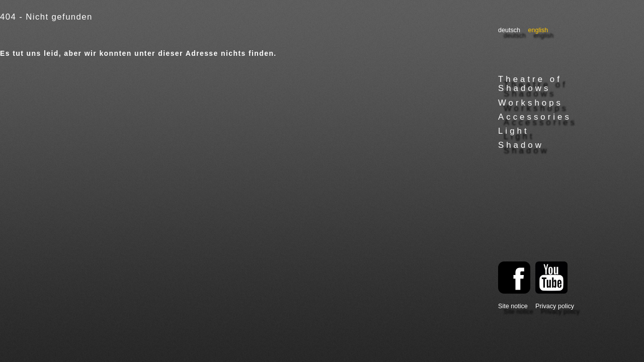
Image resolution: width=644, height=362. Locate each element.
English (538, 30)
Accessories (535, 117)
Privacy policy (555, 306)
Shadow (521, 145)
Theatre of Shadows (530, 84)
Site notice (513, 306)
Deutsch (509, 30)
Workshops (531, 103)
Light (514, 131)
